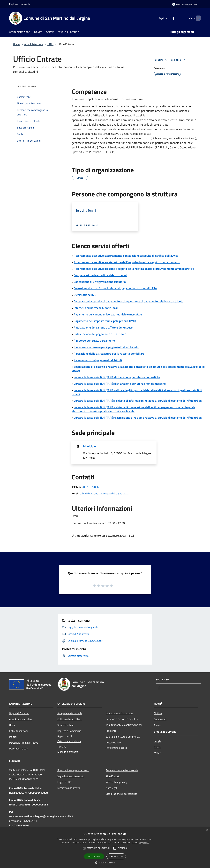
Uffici (50, 44)
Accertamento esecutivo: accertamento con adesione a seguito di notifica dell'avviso (126, 256)
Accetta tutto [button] (94, 856)
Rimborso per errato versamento (94, 341)
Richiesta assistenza (69, 788)
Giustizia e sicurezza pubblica (122, 719)
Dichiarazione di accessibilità (121, 794)
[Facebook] (168, 18)
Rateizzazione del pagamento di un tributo (100, 334)
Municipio (90, 446)
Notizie (158, 713)
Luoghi (158, 741)
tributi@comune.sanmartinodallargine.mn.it (104, 493)
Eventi (157, 747)
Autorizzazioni (114, 742)
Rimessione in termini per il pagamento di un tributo (106, 347)
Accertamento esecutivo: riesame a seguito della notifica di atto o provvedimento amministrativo (134, 269)
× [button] (207, 830)
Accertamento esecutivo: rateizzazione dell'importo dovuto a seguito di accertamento (127, 262)
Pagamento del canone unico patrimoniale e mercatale (108, 314)
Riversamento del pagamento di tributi (98, 360)
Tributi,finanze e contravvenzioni (124, 725)
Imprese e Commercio (69, 731)
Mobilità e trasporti (68, 752)
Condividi (162, 60)
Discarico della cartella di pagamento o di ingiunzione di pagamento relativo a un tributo (129, 301)
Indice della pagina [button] (26, 86)
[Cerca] (197, 18)
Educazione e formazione (119, 713)
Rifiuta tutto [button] (116, 856)
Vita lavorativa (65, 725)
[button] (98, 848)
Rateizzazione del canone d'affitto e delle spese (103, 327)
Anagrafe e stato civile (70, 713)
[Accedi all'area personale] (184, 4)
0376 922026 (91, 487)
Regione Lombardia (20, 4)
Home (16, 44)
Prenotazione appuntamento (73, 770)
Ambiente (111, 731)
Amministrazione (34, 44)
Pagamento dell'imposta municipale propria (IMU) (105, 321)
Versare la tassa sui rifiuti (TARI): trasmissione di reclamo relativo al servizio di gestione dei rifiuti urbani (138, 418)
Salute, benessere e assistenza (123, 737)
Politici (13, 737)
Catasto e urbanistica (69, 741)
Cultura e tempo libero (70, 719)
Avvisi (157, 725)
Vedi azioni (178, 60)
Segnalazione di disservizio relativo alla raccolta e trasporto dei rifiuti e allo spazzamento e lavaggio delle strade (138, 369)
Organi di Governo (19, 713)
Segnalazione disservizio (71, 776)
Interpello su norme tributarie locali (96, 308)
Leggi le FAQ (64, 782)
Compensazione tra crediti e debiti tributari (100, 275)
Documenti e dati (19, 748)
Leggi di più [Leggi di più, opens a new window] (144, 843)
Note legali (112, 788)
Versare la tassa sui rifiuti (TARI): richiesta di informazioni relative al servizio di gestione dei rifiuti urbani (138, 401)
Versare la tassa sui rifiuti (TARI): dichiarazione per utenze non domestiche (120, 384)
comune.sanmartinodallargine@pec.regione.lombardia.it (41, 816)
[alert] (105, 848)
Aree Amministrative (21, 719)
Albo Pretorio (113, 776)
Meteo (157, 753)
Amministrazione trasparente (122, 770)
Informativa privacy (116, 782)
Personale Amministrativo (24, 743)
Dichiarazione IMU (85, 295)
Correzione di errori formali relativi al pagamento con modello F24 (115, 288)
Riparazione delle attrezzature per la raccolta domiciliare (109, 354)
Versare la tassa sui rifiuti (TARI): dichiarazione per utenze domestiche (117, 377)
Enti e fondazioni (18, 731)
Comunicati (160, 719)
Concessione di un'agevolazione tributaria (100, 282)
